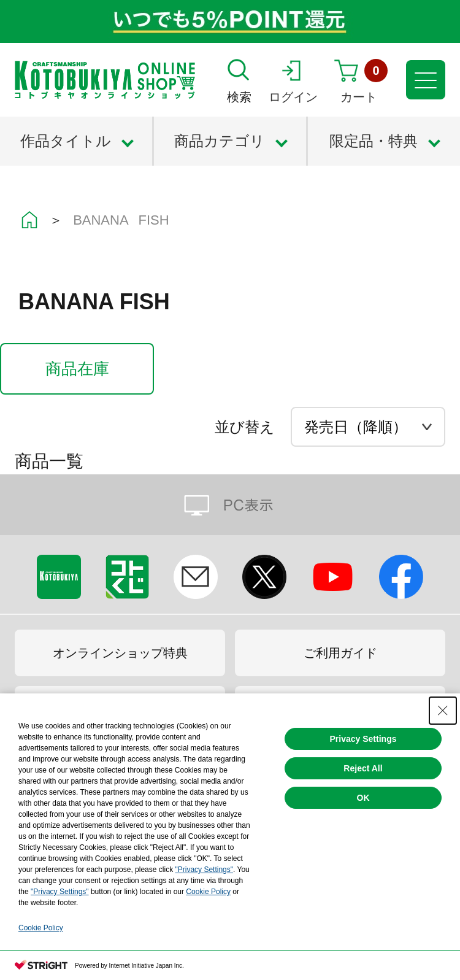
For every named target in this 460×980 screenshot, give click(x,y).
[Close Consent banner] (443, 711)
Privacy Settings (363, 739)
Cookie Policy (208, 892)
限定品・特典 (374, 141)
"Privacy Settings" (204, 870)
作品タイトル (66, 141)
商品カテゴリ (220, 141)
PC (230, 505)
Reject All (363, 768)
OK (363, 798)
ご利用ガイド (340, 653)
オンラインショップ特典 (120, 653)
